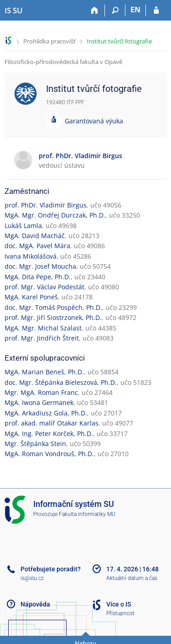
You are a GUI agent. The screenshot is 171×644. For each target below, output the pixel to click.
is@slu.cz (32, 578)
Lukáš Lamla (23, 226)
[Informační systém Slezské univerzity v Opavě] (14, 11)
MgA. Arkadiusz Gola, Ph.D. (46, 413)
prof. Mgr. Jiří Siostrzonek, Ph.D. (53, 317)
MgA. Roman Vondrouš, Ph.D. (49, 454)
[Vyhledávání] (115, 11)
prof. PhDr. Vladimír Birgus (46, 205)
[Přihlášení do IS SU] (156, 11)
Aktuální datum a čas (132, 578)
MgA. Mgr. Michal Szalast (43, 328)
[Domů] (95, 11)
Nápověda (35, 604)
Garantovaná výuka (94, 121)
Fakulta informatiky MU (87, 514)
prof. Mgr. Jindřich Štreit (42, 338)
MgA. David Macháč (35, 236)
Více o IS (119, 604)
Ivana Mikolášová (31, 256)
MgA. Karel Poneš (31, 297)
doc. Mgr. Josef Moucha (40, 266)
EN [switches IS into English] (135, 10)
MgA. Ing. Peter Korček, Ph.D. (49, 434)
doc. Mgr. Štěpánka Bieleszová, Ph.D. (61, 382)
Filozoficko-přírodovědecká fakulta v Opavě (63, 62)
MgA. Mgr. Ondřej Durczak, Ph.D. (55, 215)
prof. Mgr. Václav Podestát (44, 287)
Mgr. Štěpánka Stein (35, 444)
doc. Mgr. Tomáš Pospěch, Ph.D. (53, 307)
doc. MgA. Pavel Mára (37, 246)
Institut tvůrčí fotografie (119, 41)
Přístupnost (120, 613)
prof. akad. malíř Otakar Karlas (52, 423)
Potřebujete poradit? (51, 569)
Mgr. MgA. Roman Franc (41, 392)
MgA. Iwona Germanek (39, 402)
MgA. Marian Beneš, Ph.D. (44, 372)
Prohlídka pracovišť (49, 41)
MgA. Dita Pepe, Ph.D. (38, 277)
